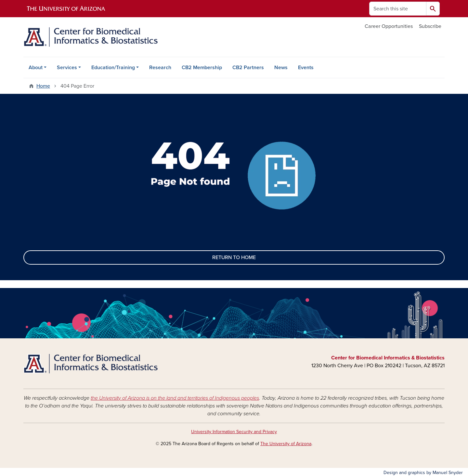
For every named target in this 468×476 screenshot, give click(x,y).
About (36, 68)
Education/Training (113, 68)
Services (67, 68)
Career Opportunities (389, 26)
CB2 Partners (248, 68)
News (281, 68)
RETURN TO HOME (234, 257)
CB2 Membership (202, 68)
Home (43, 86)
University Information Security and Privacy (234, 432)
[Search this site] (398, 9)
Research (160, 68)
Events (306, 68)
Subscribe (430, 26)
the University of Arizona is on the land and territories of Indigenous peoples (175, 398)
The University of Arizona (286, 444)
